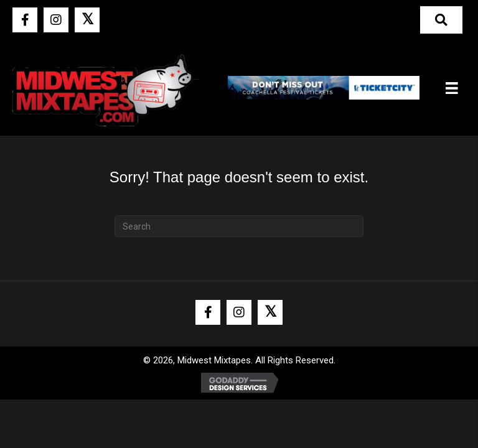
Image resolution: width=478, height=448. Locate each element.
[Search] (239, 226)
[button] (25, 20)
